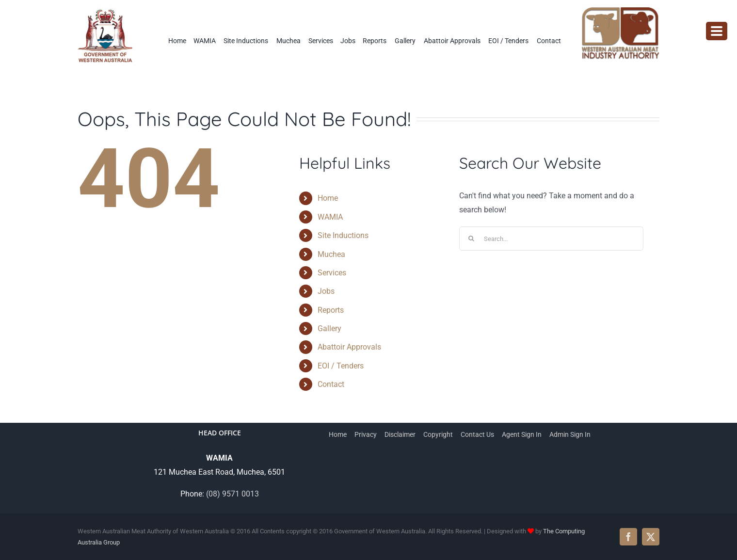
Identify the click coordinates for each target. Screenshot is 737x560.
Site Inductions (343, 235)
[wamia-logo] (621, 11)
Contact (331, 384)
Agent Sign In (522, 434)
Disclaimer (400, 434)
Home (328, 198)
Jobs (326, 291)
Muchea (331, 254)
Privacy (366, 434)
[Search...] (551, 239)
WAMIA (330, 217)
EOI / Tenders (341, 366)
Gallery (329, 328)
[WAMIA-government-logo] (106, 11)
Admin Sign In (570, 434)
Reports (331, 310)
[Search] (471, 239)
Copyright (438, 434)
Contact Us (477, 434)
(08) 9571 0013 (232, 494)
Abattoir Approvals (349, 347)
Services (332, 273)
